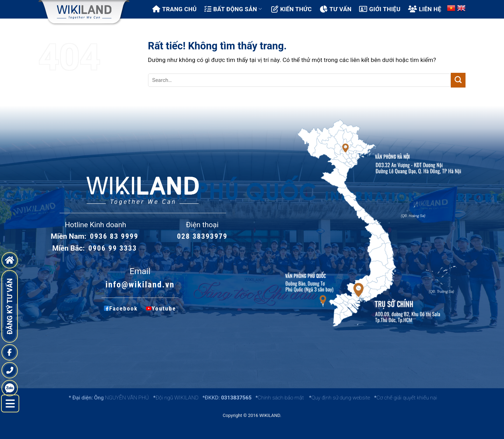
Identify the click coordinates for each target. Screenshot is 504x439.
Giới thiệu (380, 9)
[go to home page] (10, 260)
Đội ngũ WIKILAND (177, 398)
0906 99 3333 (113, 248)
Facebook (121, 308)
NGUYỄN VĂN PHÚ (128, 398)
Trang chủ (174, 9)
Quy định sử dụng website (341, 398)
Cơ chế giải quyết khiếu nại (407, 398)
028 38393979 (202, 236)
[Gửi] (458, 80)
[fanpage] (10, 352)
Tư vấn (336, 9)
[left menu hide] (10, 404)
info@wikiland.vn (140, 285)
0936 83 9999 (114, 236)
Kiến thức (292, 9)
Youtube (160, 308)
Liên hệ (425, 9)
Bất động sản (233, 9)
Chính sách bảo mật (281, 398)
